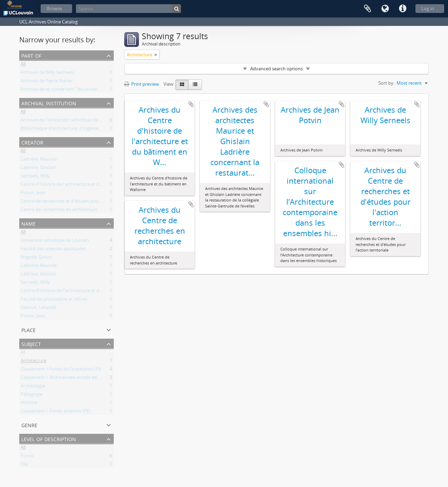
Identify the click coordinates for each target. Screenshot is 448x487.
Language (385, 9)
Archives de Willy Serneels (47, 73)
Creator (32, 142)
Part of (31, 55)
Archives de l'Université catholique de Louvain (68, 121)
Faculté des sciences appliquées (53, 250)
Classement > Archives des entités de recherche (70, 379)
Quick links (402, 9)
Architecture (33, 362)
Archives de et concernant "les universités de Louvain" (77, 90)
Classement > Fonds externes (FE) (55, 412)
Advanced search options (276, 69)
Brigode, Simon (36, 258)
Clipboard (367, 9)
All (23, 65)
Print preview (142, 84)
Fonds (27, 457)
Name (29, 223)
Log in (428, 8)
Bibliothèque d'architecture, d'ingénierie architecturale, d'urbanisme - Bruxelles (102, 129)
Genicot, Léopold (38, 309)
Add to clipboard (191, 104)
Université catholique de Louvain (55, 241)
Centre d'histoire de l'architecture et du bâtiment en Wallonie (84, 185)
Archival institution (49, 103)
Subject (31, 343)
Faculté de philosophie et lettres (54, 300)
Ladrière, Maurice (39, 160)
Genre (29, 425)
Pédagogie (31, 395)
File (24, 465)
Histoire (29, 404)
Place (29, 329)
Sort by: (386, 83)
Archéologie (33, 387)
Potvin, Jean (33, 194)
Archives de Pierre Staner (47, 82)
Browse (54, 8)
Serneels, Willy (35, 177)
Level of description (49, 439)
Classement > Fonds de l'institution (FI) (61, 370)
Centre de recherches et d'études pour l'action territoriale (80, 202)
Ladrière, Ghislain (38, 169)
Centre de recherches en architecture (59, 211)
